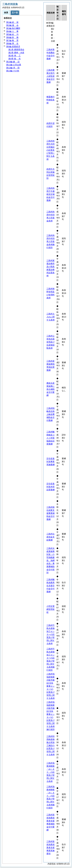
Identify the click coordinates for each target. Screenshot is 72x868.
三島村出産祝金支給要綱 (51, 537)
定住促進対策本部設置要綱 (51, 487)
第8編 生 (12, 43)
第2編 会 (12, 25)
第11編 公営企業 (14, 65)
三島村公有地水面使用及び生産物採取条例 (51, 342)
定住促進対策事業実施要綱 (51, 462)
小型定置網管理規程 (51, 609)
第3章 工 (15, 56)
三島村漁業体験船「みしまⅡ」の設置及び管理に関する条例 (51, 772)
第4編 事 (12, 31)
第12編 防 (13, 68)
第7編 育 (12, 40)
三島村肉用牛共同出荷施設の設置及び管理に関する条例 (51, 150)
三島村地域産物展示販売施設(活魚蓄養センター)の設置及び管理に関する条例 (51, 686)
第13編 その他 (13, 71)
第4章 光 (15, 59)
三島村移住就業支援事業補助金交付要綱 (51, 513)
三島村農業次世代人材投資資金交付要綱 (51, 76)
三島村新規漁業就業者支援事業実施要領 (51, 847)
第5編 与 (12, 34)
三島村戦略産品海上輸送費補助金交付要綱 (51, 414)
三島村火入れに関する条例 (51, 317)
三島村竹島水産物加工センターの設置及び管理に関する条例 (51, 634)
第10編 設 (13, 62)
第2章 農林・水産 (16, 53)
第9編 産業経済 (13, 46)
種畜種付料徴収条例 (51, 100)
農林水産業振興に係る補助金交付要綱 (51, 389)
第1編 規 (12, 22)
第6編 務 (12, 37)
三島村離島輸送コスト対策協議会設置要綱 (51, 438)
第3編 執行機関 (13, 28)
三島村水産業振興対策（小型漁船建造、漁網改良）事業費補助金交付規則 (51, 560)
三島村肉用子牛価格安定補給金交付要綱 (51, 194)
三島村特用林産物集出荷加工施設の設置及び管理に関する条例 (51, 745)
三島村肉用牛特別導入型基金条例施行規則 (51, 241)
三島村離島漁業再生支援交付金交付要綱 (51, 586)
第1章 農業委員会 (16, 50)
